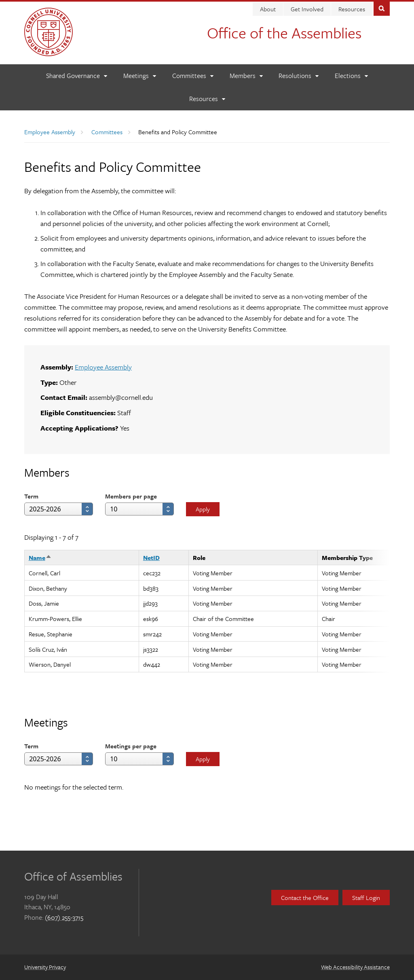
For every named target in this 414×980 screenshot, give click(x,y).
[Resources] (207, 99)
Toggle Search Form (382, 8)
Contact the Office (305, 898)
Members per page (131, 496)
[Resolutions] (298, 76)
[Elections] (351, 76)
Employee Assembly (50, 132)
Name (40, 558)
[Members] (246, 76)
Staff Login (366, 898)
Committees (107, 132)
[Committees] (193, 76)
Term (31, 496)
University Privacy (45, 967)
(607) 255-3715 (64, 917)
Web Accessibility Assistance (355, 967)
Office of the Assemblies (284, 33)
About (268, 9)
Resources (352, 9)
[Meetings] (139, 76)
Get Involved (307, 9)
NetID (151, 558)
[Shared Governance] (76, 76)
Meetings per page (131, 746)
